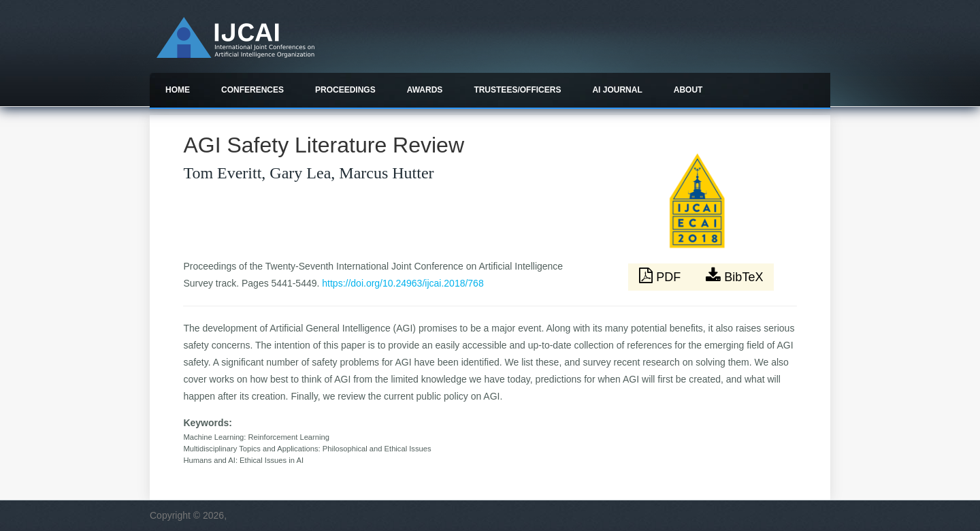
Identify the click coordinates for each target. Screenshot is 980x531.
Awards (425, 90)
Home (178, 90)
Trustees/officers (517, 90)
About (688, 90)
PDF (661, 276)
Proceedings (345, 90)
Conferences (252, 90)
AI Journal (617, 90)
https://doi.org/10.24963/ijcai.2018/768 (403, 283)
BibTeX (734, 276)
